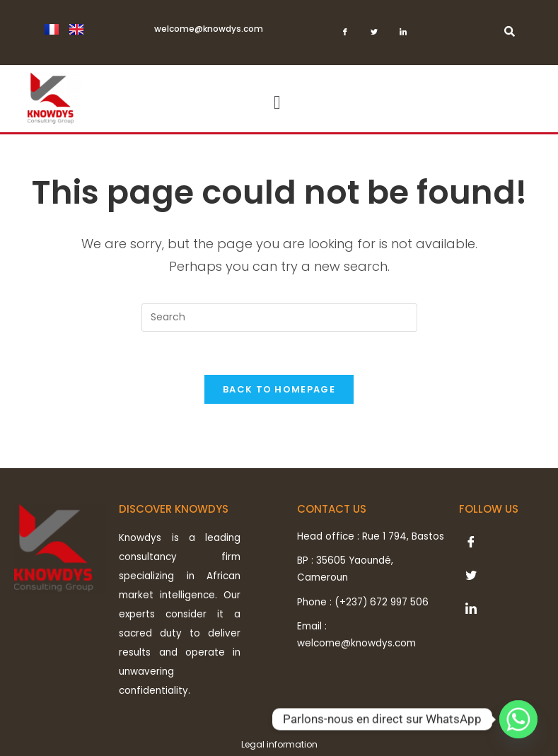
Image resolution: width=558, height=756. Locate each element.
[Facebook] (345, 36)
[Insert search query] (279, 318)
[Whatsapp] (518, 719)
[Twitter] (374, 36)
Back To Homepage (279, 389)
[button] (277, 103)
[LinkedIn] (403, 36)
